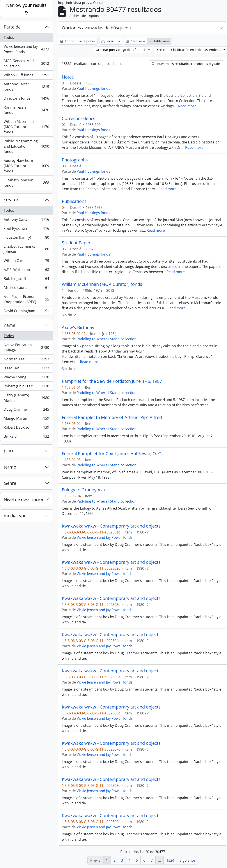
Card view (135, 41)
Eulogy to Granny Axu (83, 490)
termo (10, 467)
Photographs (75, 160)
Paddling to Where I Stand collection (107, 339)
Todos (9, 38)
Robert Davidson (26, 428)
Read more (187, 106)
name (10, 325)
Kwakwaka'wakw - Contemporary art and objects (111, 526)
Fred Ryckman (26, 229)
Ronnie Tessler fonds (26, 110)
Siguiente (187, 860)
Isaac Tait (26, 369)
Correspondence (79, 118)
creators (12, 200)
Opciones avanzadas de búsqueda (96, 28)
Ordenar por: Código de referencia (122, 50)
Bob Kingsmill (26, 280)
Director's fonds (26, 99)
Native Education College (26, 347)
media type (15, 516)
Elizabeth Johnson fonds (26, 183)
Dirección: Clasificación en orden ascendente (189, 50)
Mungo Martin (26, 419)
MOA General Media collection (26, 63)
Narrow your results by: (26, 8)
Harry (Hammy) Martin (26, 398)
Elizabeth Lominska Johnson (26, 249)
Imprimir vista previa (78, 41)
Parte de (12, 27)
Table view (159, 41)
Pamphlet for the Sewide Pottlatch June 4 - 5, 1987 (112, 381)
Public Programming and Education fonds (26, 146)
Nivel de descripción (24, 499)
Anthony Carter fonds (26, 87)
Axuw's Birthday (78, 328)
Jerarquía (111, 41)
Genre (10, 483)
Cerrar (98, 3)
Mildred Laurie (26, 289)
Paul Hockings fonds (93, 88)
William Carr (26, 262)
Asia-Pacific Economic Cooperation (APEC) (26, 299)
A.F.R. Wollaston (26, 271)
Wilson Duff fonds (26, 76)
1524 (170, 860)
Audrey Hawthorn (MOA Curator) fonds (26, 166)
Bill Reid (26, 437)
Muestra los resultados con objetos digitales (186, 64)
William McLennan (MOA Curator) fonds (26, 127)
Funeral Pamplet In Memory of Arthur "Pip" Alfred (112, 417)
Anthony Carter (26, 220)
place (9, 451)
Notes (68, 77)
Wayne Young (26, 378)
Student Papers (77, 243)
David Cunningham (26, 312)
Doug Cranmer (26, 410)
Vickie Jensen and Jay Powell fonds (26, 49)
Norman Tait (26, 360)
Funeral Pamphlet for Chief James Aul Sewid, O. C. (112, 454)
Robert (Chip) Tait (26, 387)
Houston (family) (26, 238)
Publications (74, 201)
